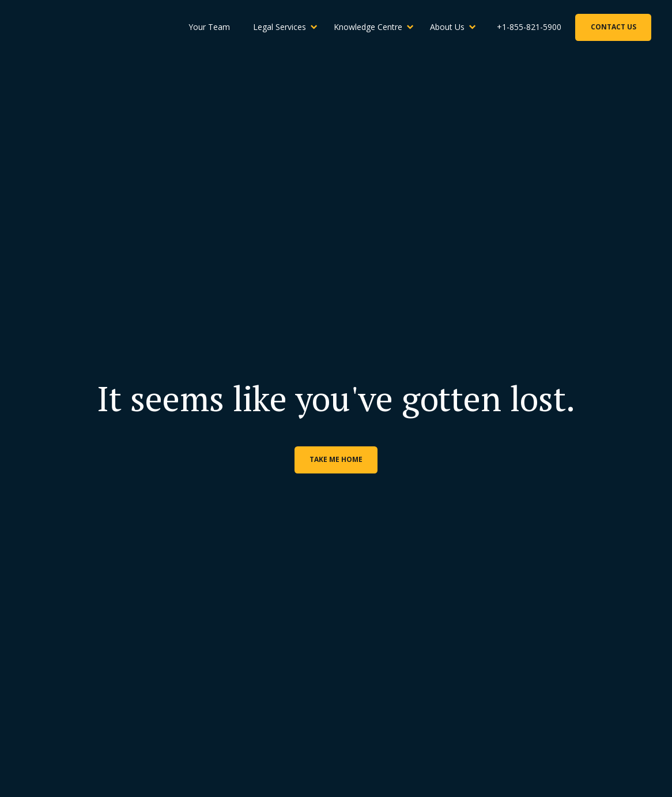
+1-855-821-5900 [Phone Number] (529, 27)
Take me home (336, 459)
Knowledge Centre (368, 27)
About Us (447, 27)
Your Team (209, 27)
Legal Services (280, 27)
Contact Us (614, 27)
